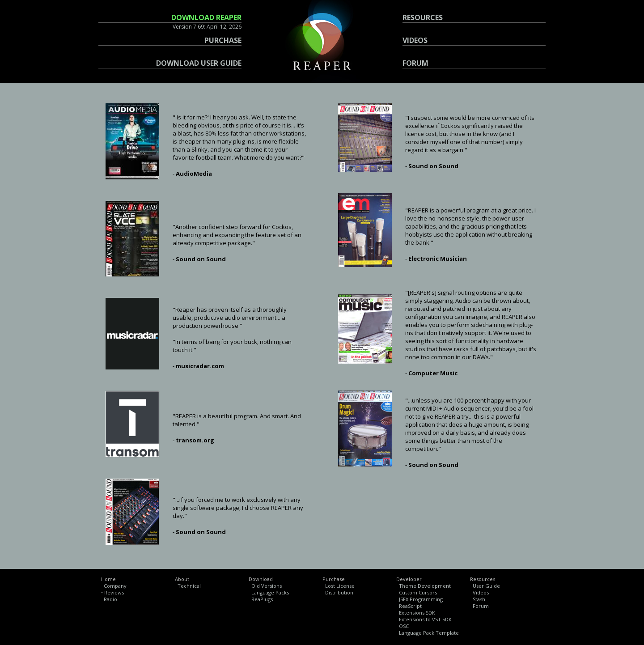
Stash (479, 599)
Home (108, 579)
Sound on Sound (201, 259)
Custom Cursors (418, 592)
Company (115, 586)
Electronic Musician (438, 259)
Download (261, 579)
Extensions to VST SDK (425, 619)
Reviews (114, 592)
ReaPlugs (262, 599)
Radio (110, 599)
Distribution (339, 592)
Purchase (334, 579)
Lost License (340, 586)
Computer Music (433, 373)
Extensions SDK (417, 613)
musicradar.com (200, 366)
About (182, 579)
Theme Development (425, 586)
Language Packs (270, 592)
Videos (481, 592)
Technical (189, 586)
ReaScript (410, 606)
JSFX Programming (421, 599)
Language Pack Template (429, 633)
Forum (481, 606)
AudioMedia (194, 174)
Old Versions (267, 586)
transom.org (195, 440)
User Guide (486, 586)
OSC (404, 626)
